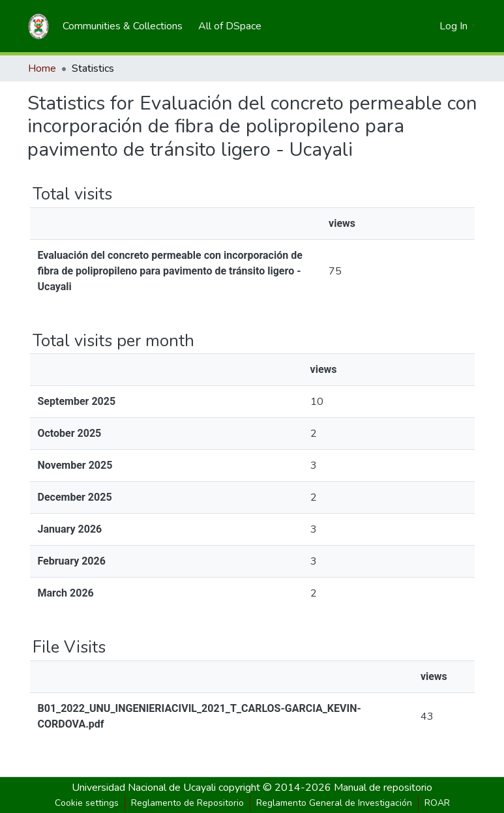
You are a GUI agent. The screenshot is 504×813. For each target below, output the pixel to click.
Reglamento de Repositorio (187, 803)
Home (42, 68)
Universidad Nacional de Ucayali (145, 788)
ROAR (437, 803)
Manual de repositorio (383, 788)
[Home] (38, 26)
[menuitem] (123, 26)
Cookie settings (87, 803)
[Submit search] (408, 26)
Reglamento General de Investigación (334, 803)
